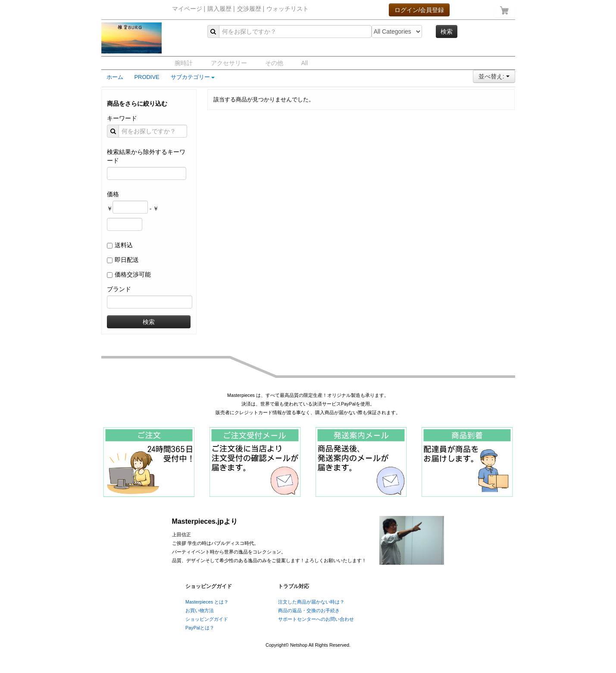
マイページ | (189, 9)
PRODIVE (147, 77)
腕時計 (184, 63)
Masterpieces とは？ (207, 602)
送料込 (124, 245)
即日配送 (127, 260)
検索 (447, 31)
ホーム (115, 77)
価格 (113, 194)
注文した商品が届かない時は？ (311, 602)
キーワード (122, 118)
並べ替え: (494, 76)
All (305, 63)
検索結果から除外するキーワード (146, 156)
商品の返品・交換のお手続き (309, 610)
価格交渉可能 (133, 274)
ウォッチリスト (288, 9)
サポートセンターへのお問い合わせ (316, 619)
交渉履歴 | (251, 9)
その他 (274, 63)
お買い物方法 (200, 610)
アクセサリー (229, 63)
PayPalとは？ (200, 628)
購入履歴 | (221, 9)
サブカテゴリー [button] (193, 77)
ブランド (119, 289)
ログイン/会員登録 (419, 10)
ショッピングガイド (207, 619)
